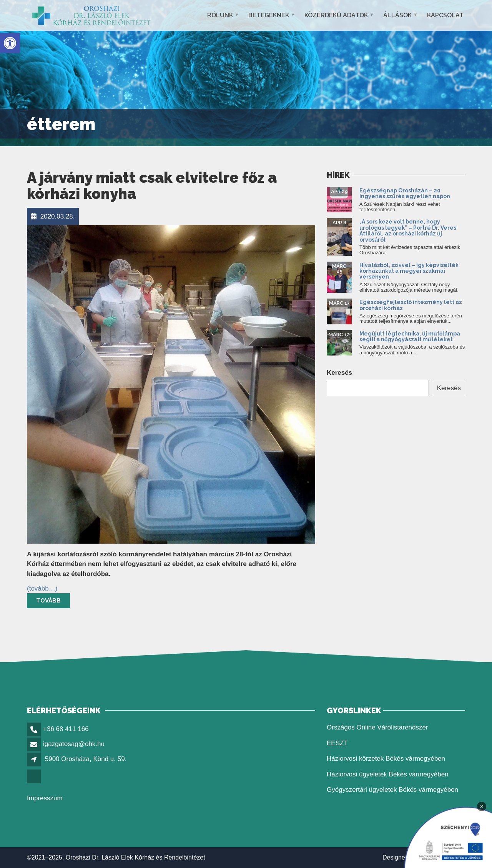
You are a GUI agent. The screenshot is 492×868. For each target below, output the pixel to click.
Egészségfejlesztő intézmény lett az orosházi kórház (411, 305)
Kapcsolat (445, 15)
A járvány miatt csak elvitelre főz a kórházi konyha (152, 186)
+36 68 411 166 (66, 729)
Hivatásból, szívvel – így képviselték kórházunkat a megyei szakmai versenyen (409, 271)
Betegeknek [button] (269, 15)
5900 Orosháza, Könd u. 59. (86, 759)
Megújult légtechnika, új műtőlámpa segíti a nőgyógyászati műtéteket (410, 336)
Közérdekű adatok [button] (336, 15)
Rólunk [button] (220, 15)
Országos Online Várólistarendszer (377, 727)
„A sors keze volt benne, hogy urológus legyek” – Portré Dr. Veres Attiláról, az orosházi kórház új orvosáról (408, 230)
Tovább (48, 601)
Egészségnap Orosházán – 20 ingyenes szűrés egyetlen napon (405, 193)
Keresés (339, 373)
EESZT (337, 743)
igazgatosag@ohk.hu (74, 744)
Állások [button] (397, 15)
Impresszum (45, 798)
